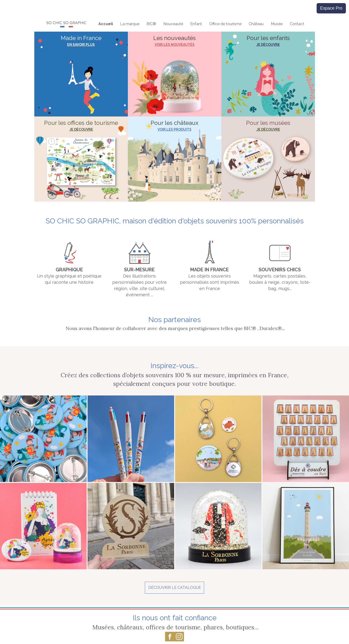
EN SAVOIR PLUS (81, 45)
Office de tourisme (225, 24)
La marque (130, 24)
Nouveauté (173, 24)
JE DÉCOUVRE (268, 45)
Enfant (196, 24)
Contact (297, 24)
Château (256, 24)
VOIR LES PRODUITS (174, 129)
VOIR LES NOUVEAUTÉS (175, 45)
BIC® (151, 24)
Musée (277, 24)
